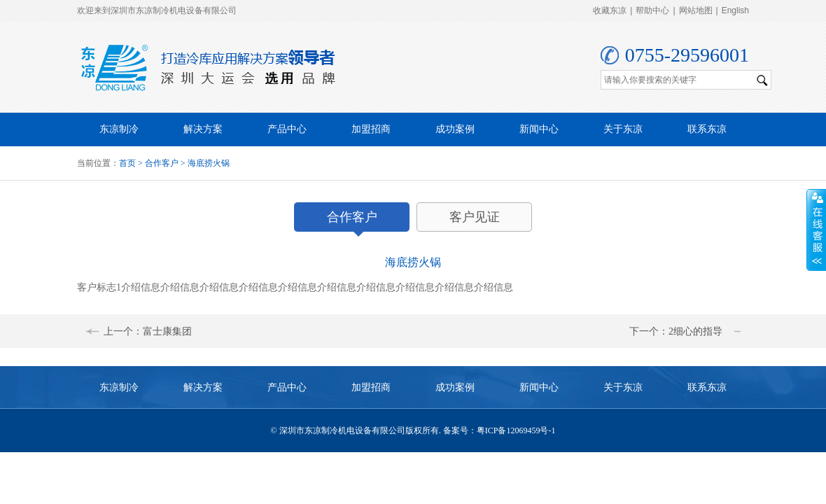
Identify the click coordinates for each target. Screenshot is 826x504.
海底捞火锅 (209, 163)
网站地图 (696, 10)
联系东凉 (707, 129)
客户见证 (475, 217)
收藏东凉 (610, 10)
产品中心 (287, 129)
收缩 (816, 230)
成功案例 (455, 129)
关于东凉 (623, 129)
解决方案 (203, 129)
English (735, 10)
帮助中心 (652, 10)
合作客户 (162, 163)
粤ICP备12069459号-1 (516, 430)
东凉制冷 (119, 129)
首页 (127, 163)
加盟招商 (371, 129)
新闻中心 (539, 129)
